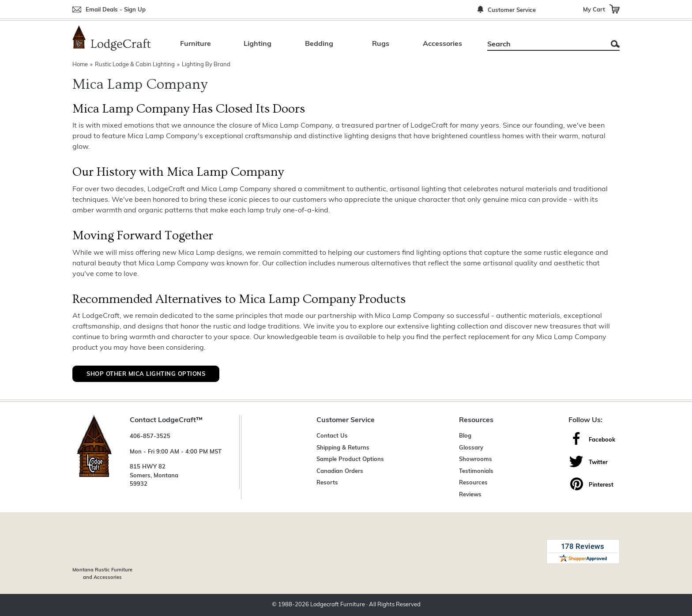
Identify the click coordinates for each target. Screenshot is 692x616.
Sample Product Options (350, 459)
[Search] (543, 45)
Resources (473, 483)
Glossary (471, 448)
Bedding (319, 44)
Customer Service (512, 10)
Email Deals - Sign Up (116, 10)
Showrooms (476, 459)
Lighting (258, 44)
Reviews (470, 495)
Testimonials (476, 471)
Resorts (327, 483)
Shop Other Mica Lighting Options (146, 374)
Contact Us (332, 436)
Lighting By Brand (206, 65)
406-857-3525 (150, 436)
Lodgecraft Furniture (338, 605)
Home (80, 65)
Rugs (381, 44)
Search (615, 44)
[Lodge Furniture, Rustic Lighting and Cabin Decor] (112, 38)
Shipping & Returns (343, 448)
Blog (465, 436)
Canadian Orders (340, 471)
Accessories (442, 44)
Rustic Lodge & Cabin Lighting (135, 65)
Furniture (196, 44)
